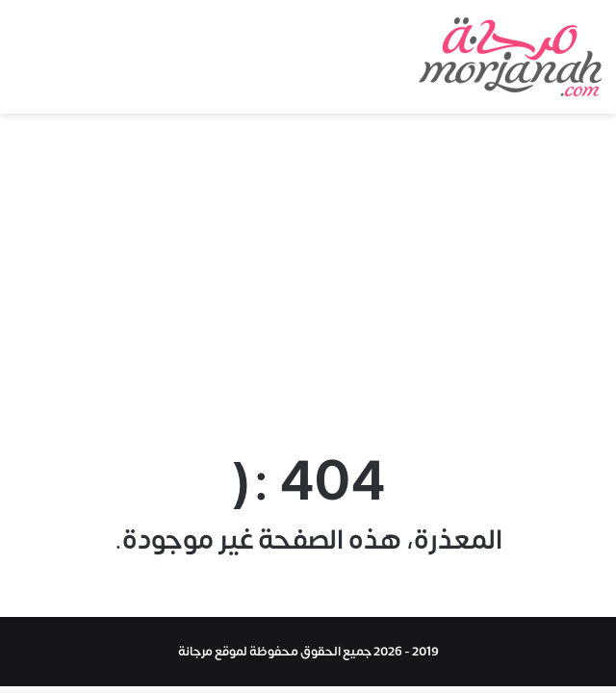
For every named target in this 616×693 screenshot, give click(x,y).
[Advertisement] (308, 277)
